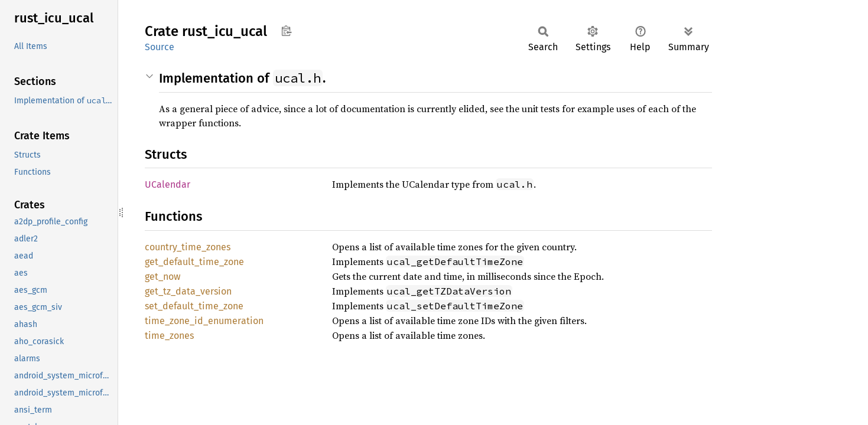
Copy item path (286, 31)
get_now (162, 277)
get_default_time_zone (194, 262)
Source (160, 47)
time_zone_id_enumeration (204, 321)
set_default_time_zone (194, 306)
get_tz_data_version (188, 291)
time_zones (169, 336)
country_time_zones (188, 247)
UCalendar (168, 184)
